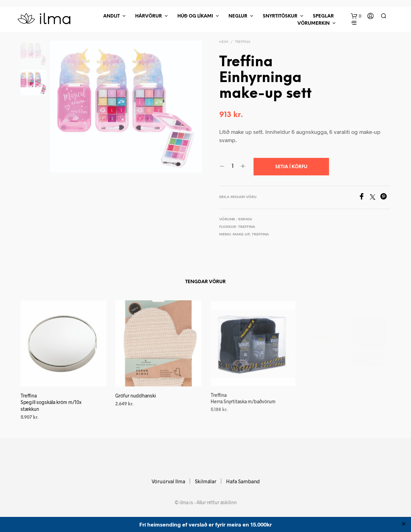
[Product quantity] (232, 166)
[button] (356, 16)
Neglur (238, 16)
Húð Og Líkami (195, 16)
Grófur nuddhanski (137, 393)
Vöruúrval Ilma (168, 481)
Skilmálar (206, 481)
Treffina (243, 42)
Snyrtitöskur (280, 16)
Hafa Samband (243, 481)
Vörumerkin (314, 24)
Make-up (241, 235)
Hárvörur (149, 16)
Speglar (323, 16)
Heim (224, 42)
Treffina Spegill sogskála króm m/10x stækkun (51, 402)
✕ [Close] (404, 524)
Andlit (111, 16)
